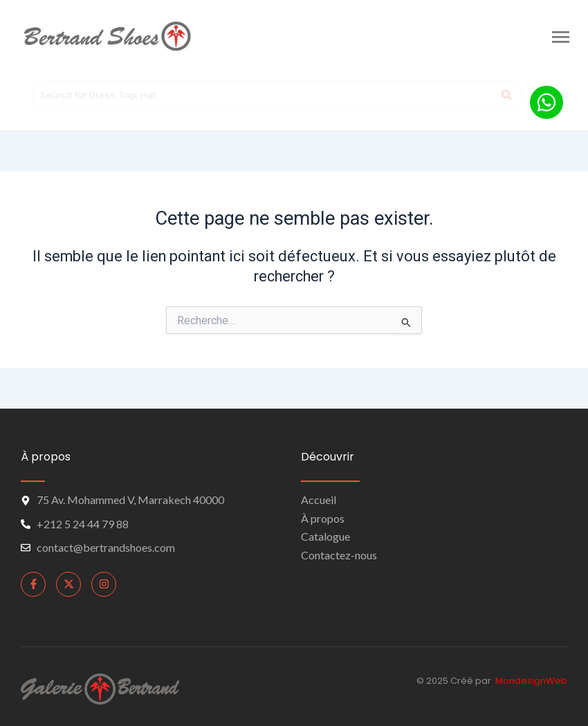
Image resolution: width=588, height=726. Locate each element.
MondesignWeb (531, 681)
